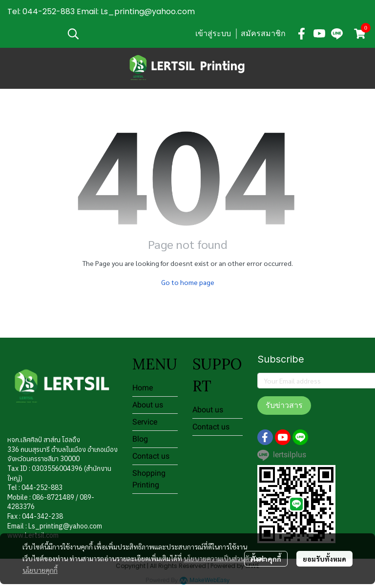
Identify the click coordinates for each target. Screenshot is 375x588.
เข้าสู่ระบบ (213, 33)
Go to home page (188, 282)
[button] (126, 34)
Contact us (151, 456)
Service (145, 422)
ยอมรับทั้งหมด (324, 559)
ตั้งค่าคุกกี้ (266, 559)
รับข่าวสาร (284, 405)
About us (148, 405)
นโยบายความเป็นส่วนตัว (218, 558)
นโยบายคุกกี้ (40, 570)
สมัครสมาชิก (263, 33)
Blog (140, 439)
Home (143, 388)
